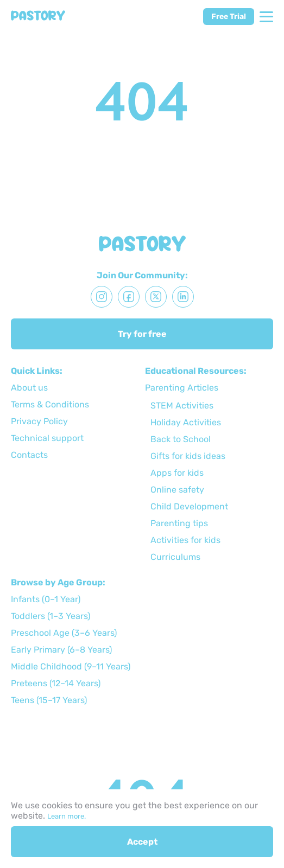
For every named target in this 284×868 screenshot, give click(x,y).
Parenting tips (179, 523)
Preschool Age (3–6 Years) (64, 633)
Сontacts (29, 455)
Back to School (181, 439)
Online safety (177, 490)
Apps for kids (177, 473)
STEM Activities (182, 406)
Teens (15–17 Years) (49, 700)
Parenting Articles (182, 388)
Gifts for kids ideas (188, 456)
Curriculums (175, 557)
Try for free (142, 334)
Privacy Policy (39, 421)
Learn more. (67, 816)
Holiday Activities (186, 422)
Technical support (47, 438)
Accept (142, 842)
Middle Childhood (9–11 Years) (71, 666)
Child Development (189, 506)
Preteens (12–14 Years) (56, 683)
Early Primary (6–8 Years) (61, 650)
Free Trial (229, 17)
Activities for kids (185, 540)
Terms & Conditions (50, 404)
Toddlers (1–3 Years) (51, 616)
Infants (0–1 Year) (46, 599)
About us (29, 388)
